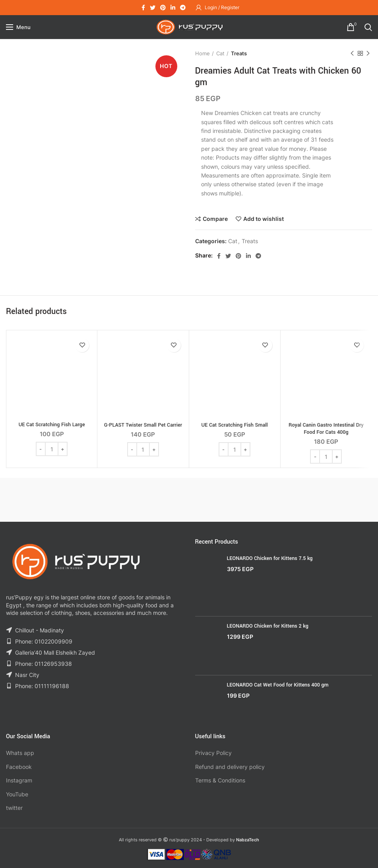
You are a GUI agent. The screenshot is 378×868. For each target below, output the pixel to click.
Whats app (20, 753)
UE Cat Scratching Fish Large (52, 425)
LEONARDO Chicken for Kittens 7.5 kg (270, 558)
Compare (215, 219)
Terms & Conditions (220, 780)
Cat (220, 53)
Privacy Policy (213, 753)
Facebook (19, 767)
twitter (14, 808)
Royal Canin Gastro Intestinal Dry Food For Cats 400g (326, 429)
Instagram (19, 780)
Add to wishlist (264, 219)
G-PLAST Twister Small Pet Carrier (143, 425)
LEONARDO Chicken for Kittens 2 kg (268, 626)
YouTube (17, 794)
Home (203, 53)
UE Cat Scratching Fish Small (234, 425)
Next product (368, 54)
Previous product (352, 54)
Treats (239, 53)
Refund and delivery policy (230, 767)
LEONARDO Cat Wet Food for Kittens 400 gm (278, 685)
